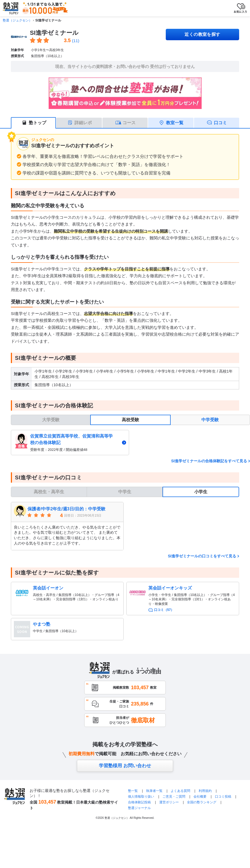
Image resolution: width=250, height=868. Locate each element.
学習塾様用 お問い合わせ (125, 766)
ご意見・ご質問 (174, 797)
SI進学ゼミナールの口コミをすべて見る (202, 556)
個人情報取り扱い (141, 797)
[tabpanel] (130, 443)
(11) (76, 41)
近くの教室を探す (202, 34)
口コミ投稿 (223, 797)
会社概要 (200, 797)
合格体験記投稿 (139, 802)
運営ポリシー (169, 802)
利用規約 (205, 791)
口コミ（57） (164, 610)
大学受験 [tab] (51, 420)
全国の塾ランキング (202, 802)
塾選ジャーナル (139, 808)
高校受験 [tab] (130, 420)
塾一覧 (133, 791)
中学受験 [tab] (210, 420)
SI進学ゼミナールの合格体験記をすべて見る (209, 461)
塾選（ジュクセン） (17, 20)
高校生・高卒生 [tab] (49, 492)
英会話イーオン (48, 588)
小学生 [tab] (201, 492)
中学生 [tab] (125, 492)
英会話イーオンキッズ (170, 588)
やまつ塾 (42, 624)
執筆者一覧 (154, 791)
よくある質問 (181, 791)
